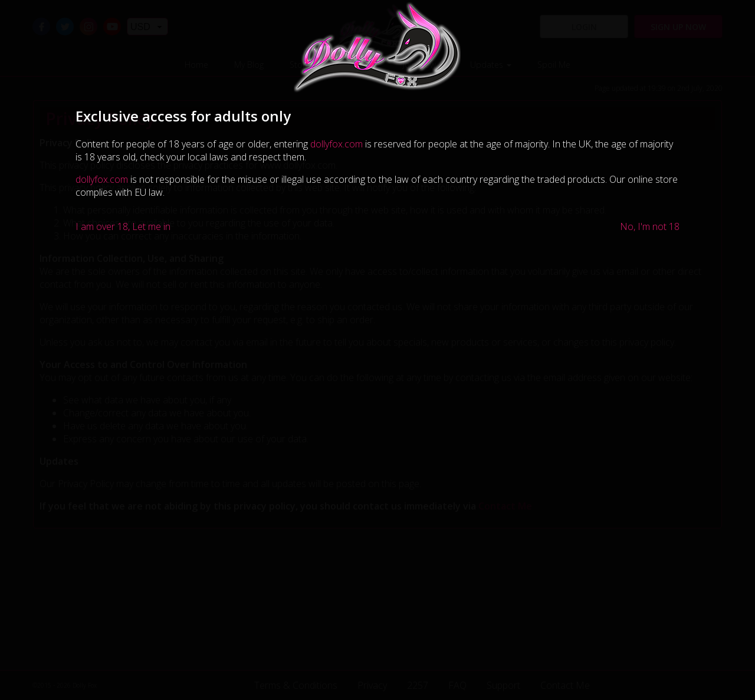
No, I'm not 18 (650, 226)
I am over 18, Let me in (123, 226)
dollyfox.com (337, 144)
